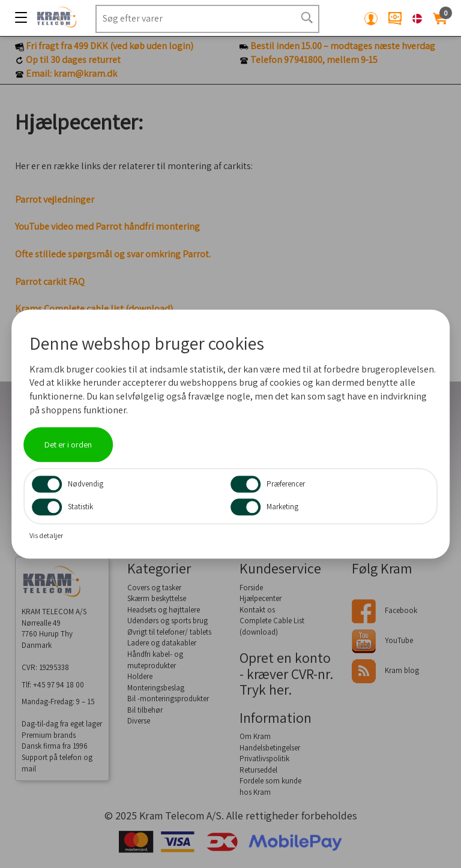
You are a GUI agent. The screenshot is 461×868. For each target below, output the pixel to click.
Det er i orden (68, 444)
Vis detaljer (46, 535)
